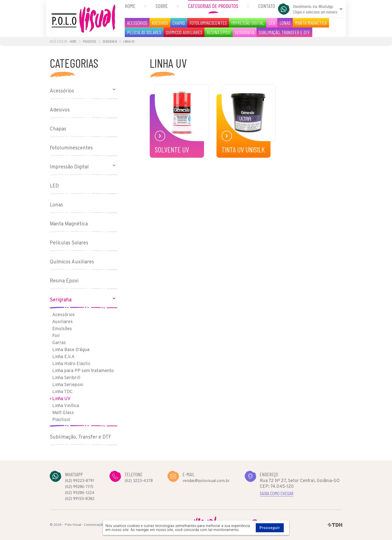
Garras (59, 343)
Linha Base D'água (71, 350)
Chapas (179, 23)
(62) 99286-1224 (80, 493)
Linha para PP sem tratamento (83, 371)
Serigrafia (245, 32)
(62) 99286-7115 (79, 487)
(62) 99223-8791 (79, 481)
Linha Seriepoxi (68, 385)
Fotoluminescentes (208, 23)
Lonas (285, 23)
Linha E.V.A (63, 357)
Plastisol (61, 420)
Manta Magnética (311, 23)
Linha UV (61, 399)
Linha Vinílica (66, 406)
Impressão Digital (248, 23)
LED (272, 23)
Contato (267, 6)
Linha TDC (62, 392)
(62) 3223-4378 (139, 481)
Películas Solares (144, 32)
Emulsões (62, 329)
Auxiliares (62, 322)
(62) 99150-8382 (80, 499)
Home (130, 6)
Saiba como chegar (277, 493)
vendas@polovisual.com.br (206, 481)
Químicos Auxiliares (184, 32)
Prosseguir (270, 528)
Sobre (162, 6)
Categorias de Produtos (213, 6)
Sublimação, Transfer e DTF (284, 32)
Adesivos (160, 23)
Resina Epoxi (219, 32)
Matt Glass (63, 413)
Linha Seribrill (66, 378)
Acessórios (137, 23)
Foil (56, 336)
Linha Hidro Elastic (71, 364)
